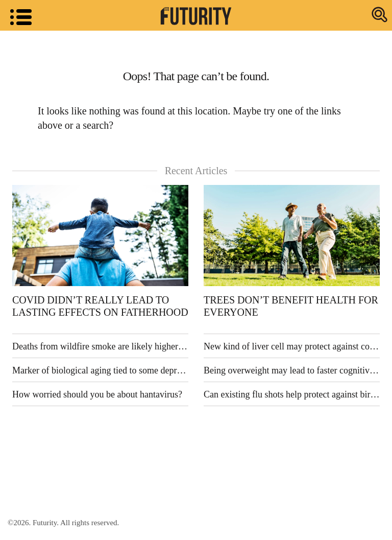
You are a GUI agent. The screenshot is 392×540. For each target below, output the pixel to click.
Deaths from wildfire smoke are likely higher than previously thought (100, 346)
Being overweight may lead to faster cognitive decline (292, 370)
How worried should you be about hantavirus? (97, 394)
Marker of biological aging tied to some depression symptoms (100, 370)
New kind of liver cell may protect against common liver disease (292, 346)
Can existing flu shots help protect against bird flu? (292, 394)
